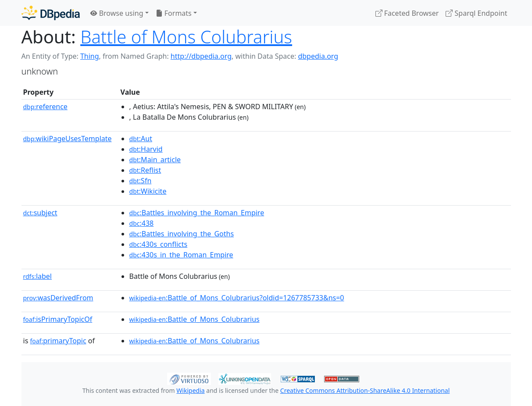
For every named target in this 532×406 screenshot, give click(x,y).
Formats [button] (174, 13)
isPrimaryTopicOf (58, 319)
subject (40, 213)
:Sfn (141, 181)
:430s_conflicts (159, 244)
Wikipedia (190, 390)
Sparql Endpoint (476, 13)
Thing (90, 56)
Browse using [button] (117, 13)
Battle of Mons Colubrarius (186, 37)
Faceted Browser (407, 13)
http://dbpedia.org (201, 56)
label (38, 276)
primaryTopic (58, 341)
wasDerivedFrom (58, 298)
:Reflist (145, 170)
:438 (142, 223)
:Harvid (146, 149)
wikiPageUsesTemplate (68, 139)
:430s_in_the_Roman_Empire (181, 255)
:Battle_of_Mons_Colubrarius (195, 319)
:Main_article (155, 160)
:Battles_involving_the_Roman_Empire (197, 213)
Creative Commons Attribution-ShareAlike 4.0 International (365, 390)
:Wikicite (148, 191)
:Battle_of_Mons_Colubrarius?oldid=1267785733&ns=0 (237, 298)
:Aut (141, 139)
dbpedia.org (318, 56)
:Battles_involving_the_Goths (182, 234)
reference (45, 107)
